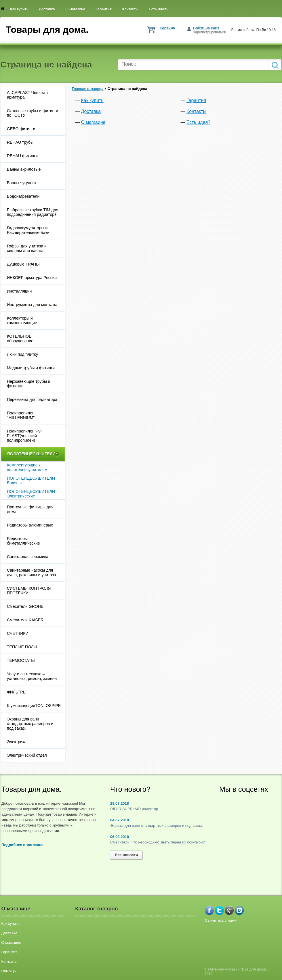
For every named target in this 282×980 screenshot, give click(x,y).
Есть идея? (159, 9)
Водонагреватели (23, 196)
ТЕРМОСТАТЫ (21, 660)
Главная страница (88, 89)
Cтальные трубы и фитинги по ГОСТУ (33, 113)
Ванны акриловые (24, 169)
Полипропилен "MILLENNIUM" (21, 415)
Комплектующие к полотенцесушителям (27, 467)
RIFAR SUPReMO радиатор (134, 809)
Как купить (19, 9)
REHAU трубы (20, 142)
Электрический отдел (27, 755)
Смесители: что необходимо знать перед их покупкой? (158, 842)
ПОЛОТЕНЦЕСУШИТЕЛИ (31, 454)
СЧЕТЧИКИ (18, 633)
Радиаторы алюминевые (30, 525)
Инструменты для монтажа (32, 305)
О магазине (75, 9)
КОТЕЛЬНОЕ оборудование (21, 339)
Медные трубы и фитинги (31, 368)
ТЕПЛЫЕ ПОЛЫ (22, 647)
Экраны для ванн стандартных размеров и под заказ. (30, 724)
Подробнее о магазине (22, 845)
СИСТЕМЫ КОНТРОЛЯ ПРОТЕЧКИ (29, 591)
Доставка (47, 9)
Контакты (130, 9)
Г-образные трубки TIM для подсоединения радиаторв (33, 212)
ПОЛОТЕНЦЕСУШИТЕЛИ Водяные (31, 481)
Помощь (9, 971)
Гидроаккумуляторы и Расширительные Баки (28, 230)
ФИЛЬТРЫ (17, 692)
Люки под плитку (22, 354)
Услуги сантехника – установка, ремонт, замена (32, 676)
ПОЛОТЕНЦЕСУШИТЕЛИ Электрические (31, 494)
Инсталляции (19, 291)
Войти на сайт (206, 28)
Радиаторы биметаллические (23, 541)
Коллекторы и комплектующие (22, 320)
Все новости (126, 855)
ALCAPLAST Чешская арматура (27, 95)
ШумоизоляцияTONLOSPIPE (34, 706)
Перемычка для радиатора (32, 399)
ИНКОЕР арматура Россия (32, 278)
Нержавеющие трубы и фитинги (28, 384)
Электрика (17, 742)
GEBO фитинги (21, 129)
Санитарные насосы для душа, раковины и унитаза (32, 572)
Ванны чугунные (22, 183)
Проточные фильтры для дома (30, 509)
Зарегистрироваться (209, 32)
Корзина (167, 28)
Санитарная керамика (28, 557)
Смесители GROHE (25, 606)
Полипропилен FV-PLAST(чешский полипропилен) (24, 436)
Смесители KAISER (25, 620)
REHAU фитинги (22, 156)
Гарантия (104, 9)
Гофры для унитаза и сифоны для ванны (27, 248)
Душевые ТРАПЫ (23, 264)
